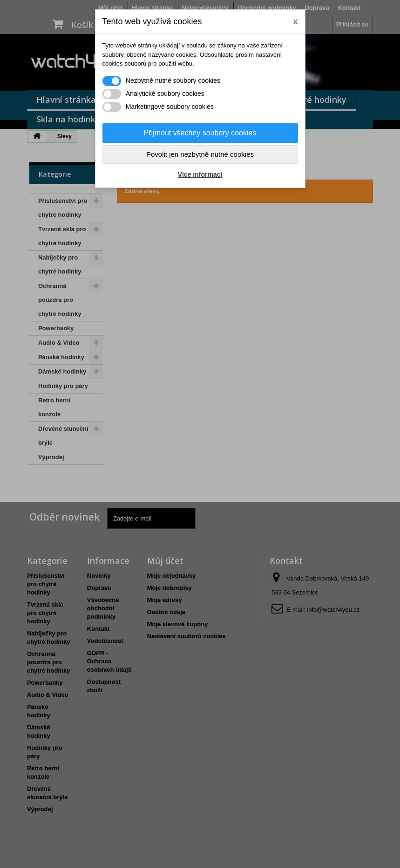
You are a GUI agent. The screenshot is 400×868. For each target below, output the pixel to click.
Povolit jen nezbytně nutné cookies (200, 154)
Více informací (200, 174)
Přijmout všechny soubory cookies (200, 133)
